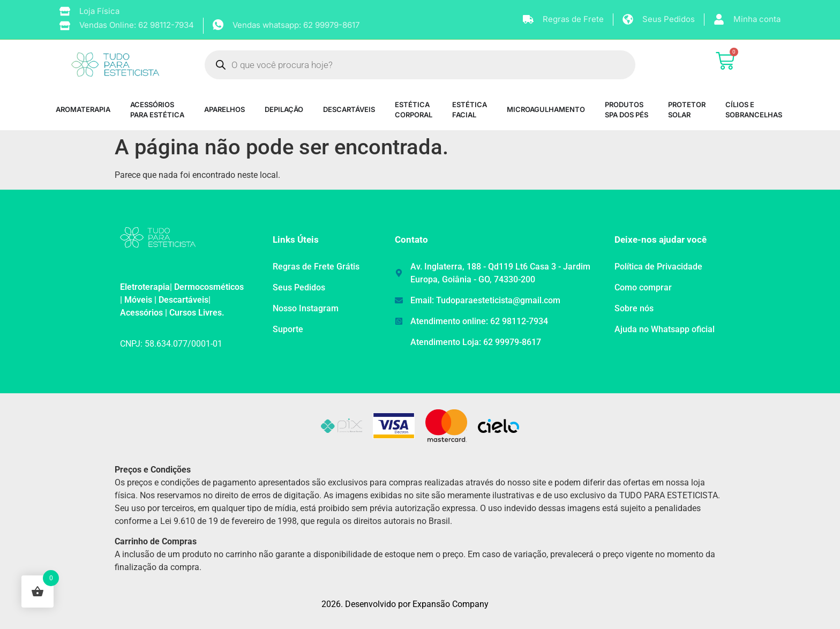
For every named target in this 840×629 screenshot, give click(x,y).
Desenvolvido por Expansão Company (417, 604)
